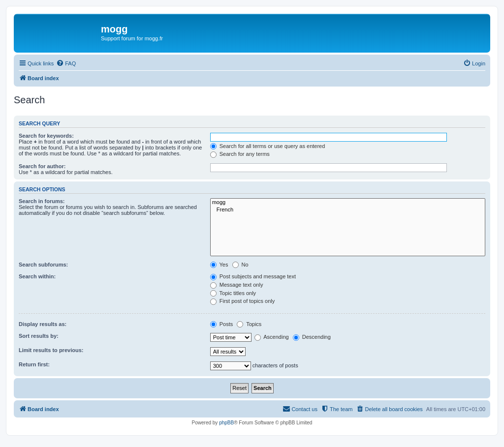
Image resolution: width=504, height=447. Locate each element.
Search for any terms (240, 154)
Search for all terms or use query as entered (268, 146)
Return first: (34, 364)
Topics (249, 324)
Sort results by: (39, 336)
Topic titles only (233, 293)
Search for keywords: (46, 136)
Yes (219, 265)
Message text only (237, 285)
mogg (348, 203)
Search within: (37, 276)
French (348, 210)
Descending (312, 337)
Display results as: (43, 324)
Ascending (272, 337)
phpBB (226, 423)
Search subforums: (43, 265)
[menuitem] (66, 63)
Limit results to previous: (51, 350)
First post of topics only (243, 301)
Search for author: (42, 166)
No (240, 265)
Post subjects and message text (253, 276)
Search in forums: (42, 201)
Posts (222, 324)
